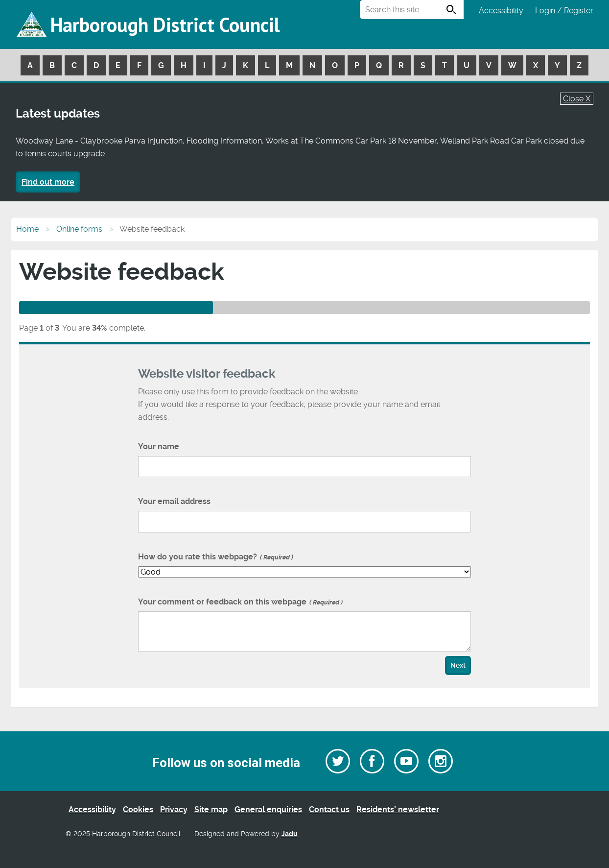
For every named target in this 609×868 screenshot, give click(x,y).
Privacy (174, 809)
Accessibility (501, 11)
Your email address (174, 501)
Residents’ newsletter (398, 809)
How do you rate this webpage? (216, 557)
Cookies (138, 809)
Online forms (79, 229)
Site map (211, 809)
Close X (577, 99)
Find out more (48, 182)
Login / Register (564, 11)
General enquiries (268, 809)
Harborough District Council (165, 24)
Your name (159, 446)
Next (458, 665)
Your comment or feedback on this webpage (240, 602)
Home (27, 229)
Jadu (290, 834)
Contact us (329, 809)
